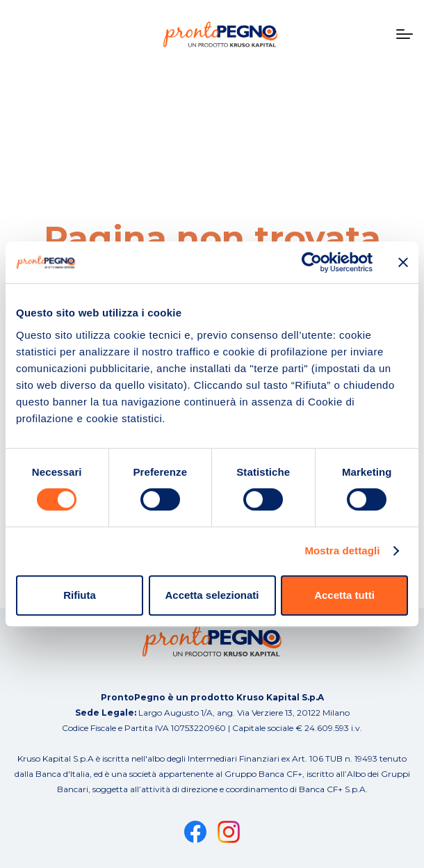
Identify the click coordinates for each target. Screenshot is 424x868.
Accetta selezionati (212, 595)
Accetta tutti (344, 595)
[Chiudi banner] (403, 262)
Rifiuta (80, 595)
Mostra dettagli (342, 550)
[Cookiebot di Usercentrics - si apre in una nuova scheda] (312, 262)
